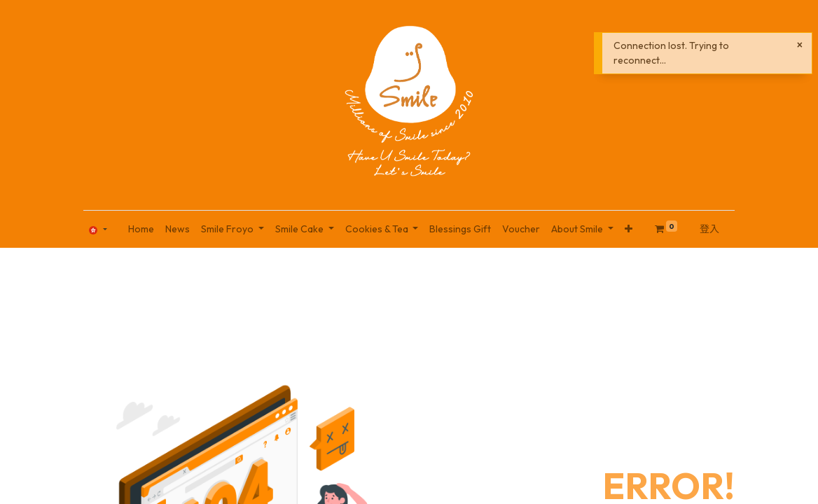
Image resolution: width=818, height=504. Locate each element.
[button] (629, 229)
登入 (709, 229)
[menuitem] (141, 229)
